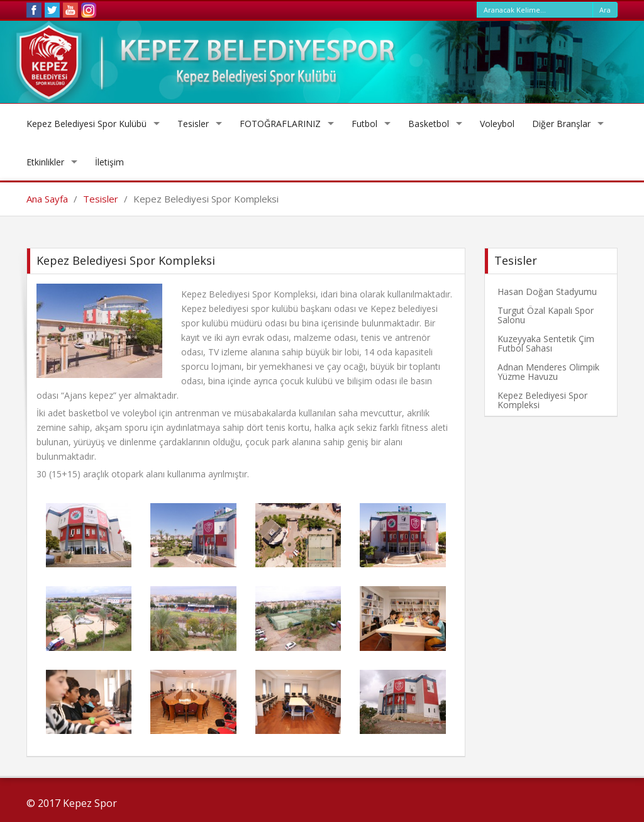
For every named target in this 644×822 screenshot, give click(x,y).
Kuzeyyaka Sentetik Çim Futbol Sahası (546, 343)
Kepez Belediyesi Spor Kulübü (86, 124)
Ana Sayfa (47, 199)
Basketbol (429, 124)
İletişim (109, 162)
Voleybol (497, 124)
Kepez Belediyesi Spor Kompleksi (542, 400)
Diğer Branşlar (561, 124)
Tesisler (193, 124)
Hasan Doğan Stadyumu (547, 292)
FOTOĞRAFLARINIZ (280, 124)
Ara (605, 10)
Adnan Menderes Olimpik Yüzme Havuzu (548, 372)
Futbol (364, 124)
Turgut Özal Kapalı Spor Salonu (546, 315)
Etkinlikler (45, 162)
